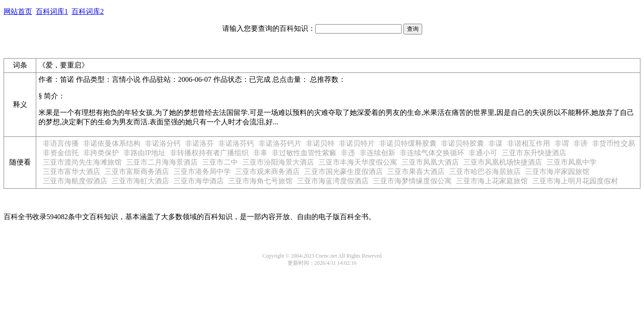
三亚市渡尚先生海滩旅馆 (82, 162)
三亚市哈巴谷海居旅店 (485, 172)
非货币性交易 (614, 143)
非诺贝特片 (357, 143)
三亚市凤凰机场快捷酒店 (503, 162)
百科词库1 (52, 11)
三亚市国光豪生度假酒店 (343, 172)
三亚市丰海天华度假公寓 (358, 162)
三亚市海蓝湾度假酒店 (333, 181)
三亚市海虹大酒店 (140, 181)
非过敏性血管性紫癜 (304, 153)
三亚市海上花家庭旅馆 (492, 181)
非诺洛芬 (199, 143)
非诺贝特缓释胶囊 (408, 143)
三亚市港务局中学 (202, 172)
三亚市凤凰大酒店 (430, 162)
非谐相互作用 (529, 143)
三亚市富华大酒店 (72, 172)
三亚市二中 (220, 162)
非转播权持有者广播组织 (209, 153)
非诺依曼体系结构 (112, 143)
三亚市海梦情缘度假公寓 (412, 181)
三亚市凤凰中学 (572, 162)
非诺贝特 (320, 143)
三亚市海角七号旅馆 (260, 181)
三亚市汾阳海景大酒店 (278, 162)
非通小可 (483, 153)
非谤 (580, 143)
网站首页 (18, 11)
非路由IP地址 (144, 153)
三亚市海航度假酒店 (75, 181)
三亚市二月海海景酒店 (162, 162)
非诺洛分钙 (163, 143)
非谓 (562, 143)
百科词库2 (88, 11)
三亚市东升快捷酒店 (534, 153)
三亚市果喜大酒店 (416, 172)
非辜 (260, 153)
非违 (348, 153)
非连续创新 (377, 153)
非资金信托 (61, 153)
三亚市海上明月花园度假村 (575, 181)
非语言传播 (61, 143)
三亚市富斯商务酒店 (137, 172)
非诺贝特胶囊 (462, 143)
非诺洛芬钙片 (280, 143)
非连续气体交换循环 (432, 153)
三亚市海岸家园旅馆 (557, 172)
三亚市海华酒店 (199, 181)
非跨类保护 (101, 153)
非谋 (496, 143)
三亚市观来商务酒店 (267, 172)
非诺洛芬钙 (236, 143)
